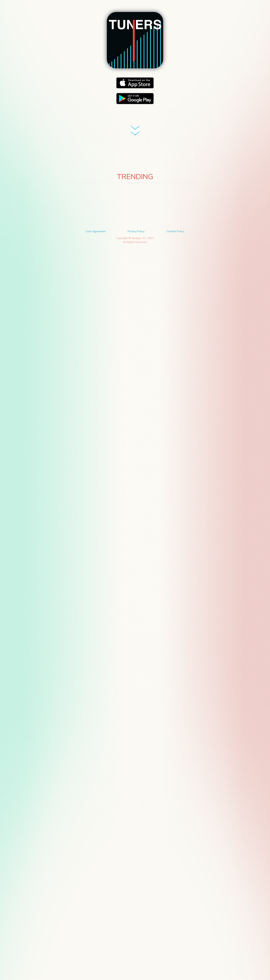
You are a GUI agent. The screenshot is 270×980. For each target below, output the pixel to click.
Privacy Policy (136, 231)
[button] (135, 40)
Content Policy (175, 231)
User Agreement (96, 231)
